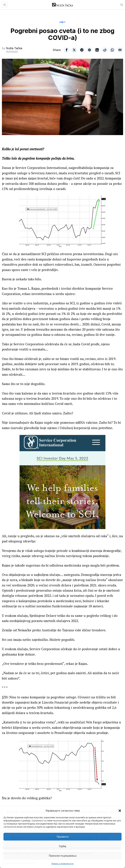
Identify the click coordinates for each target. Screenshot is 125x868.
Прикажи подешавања (63, 856)
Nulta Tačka (14, 48)
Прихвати (62, 837)
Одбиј (62, 846)
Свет (62, 22)
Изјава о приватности (62, 864)
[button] (120, 811)
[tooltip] (67, 50)
